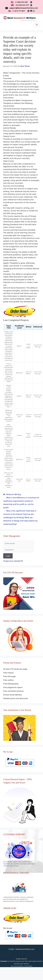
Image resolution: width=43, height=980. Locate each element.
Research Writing (14, 494)
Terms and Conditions (17, 966)
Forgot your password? (13, 561)
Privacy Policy (28, 966)
